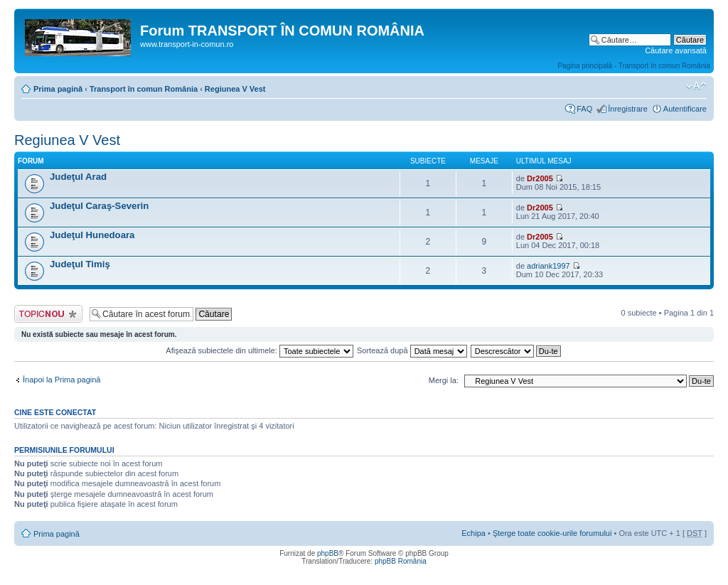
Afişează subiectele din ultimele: (259, 350)
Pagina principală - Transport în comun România (634, 66)
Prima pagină (58, 89)
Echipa (473, 533)
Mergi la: (444, 380)
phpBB (328, 553)
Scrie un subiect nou (48, 314)
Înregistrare (628, 109)
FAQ (584, 109)
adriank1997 (548, 266)
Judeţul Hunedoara (92, 235)
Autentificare (685, 109)
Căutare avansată (676, 50)
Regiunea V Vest (235, 89)
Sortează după (412, 350)
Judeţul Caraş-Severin (99, 206)
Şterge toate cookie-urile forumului (552, 533)
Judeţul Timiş (80, 264)
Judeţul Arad (78, 177)
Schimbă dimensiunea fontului (696, 86)
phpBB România (401, 561)
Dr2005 (540, 178)
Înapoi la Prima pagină (61, 380)
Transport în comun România (144, 89)
